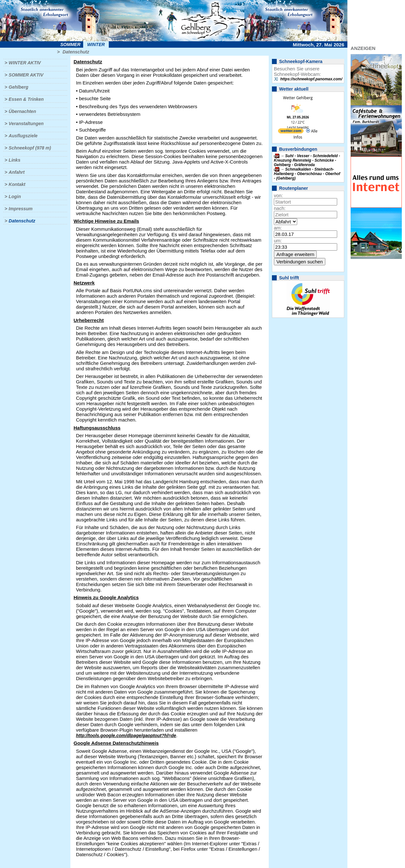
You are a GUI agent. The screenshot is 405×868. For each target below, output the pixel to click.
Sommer (71, 44)
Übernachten (22, 111)
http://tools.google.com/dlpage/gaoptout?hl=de (126, 735)
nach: (280, 208)
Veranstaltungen (26, 124)
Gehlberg (18, 87)
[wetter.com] (291, 132)
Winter (96, 44)
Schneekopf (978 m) (30, 148)
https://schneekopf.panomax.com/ (311, 79)
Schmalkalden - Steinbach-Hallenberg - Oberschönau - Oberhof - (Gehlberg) (307, 174)
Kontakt (17, 184)
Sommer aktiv (26, 75)
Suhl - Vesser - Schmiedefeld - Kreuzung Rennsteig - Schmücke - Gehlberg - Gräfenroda (307, 160)
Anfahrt (17, 172)
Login (15, 197)
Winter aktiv (25, 63)
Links (15, 160)
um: (278, 241)
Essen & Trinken (26, 99)
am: (278, 228)
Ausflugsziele (23, 136)
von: (278, 195)
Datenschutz (76, 52)
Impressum (21, 209)
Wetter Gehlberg (298, 98)
